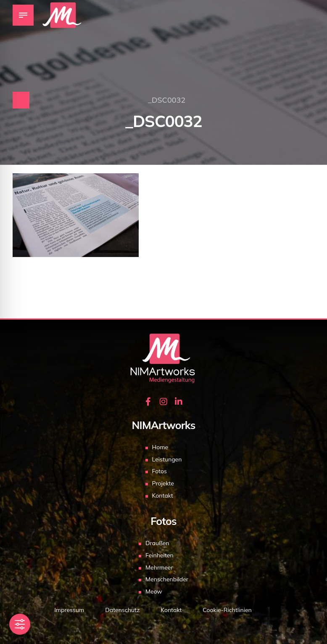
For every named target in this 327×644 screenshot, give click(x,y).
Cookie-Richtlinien (227, 610)
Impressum (69, 610)
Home (160, 447)
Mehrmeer (159, 567)
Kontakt (163, 496)
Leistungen (167, 459)
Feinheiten (160, 555)
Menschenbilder (167, 579)
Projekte (163, 483)
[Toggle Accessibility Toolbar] (20, 624)
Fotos (160, 471)
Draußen (157, 543)
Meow (154, 591)
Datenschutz (122, 610)
